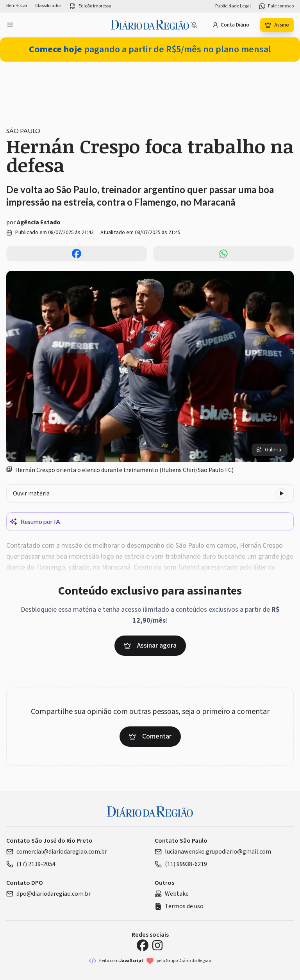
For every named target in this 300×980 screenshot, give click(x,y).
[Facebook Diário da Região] (143, 945)
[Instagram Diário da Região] (157, 945)
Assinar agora (150, 645)
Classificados (48, 6)
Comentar (150, 736)
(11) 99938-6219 (181, 864)
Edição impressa (90, 6)
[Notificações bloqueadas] (194, 25)
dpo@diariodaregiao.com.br (48, 894)
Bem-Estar (17, 6)
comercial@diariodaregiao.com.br (57, 852)
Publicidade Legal (233, 6)
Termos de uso (179, 906)
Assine (277, 25)
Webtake (172, 894)
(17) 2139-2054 (31, 864)
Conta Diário (231, 25)
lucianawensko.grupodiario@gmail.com (213, 852)
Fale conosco (276, 6)
